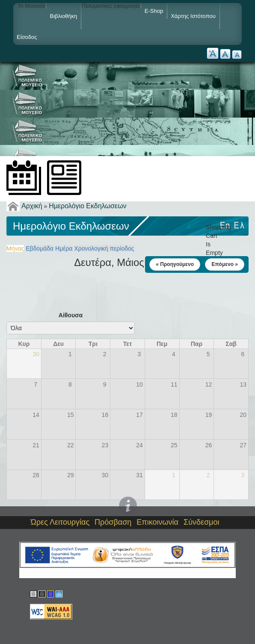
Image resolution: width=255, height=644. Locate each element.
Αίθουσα (71, 315)
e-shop (154, 11)
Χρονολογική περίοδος (104, 248)
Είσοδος (27, 37)
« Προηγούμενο (175, 264)
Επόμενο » (225, 264)
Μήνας (15, 248)
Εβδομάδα (40, 248)
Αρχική (32, 206)
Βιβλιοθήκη (63, 16)
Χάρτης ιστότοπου (193, 16)
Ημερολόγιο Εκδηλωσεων (87, 206)
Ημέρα (64, 248)
